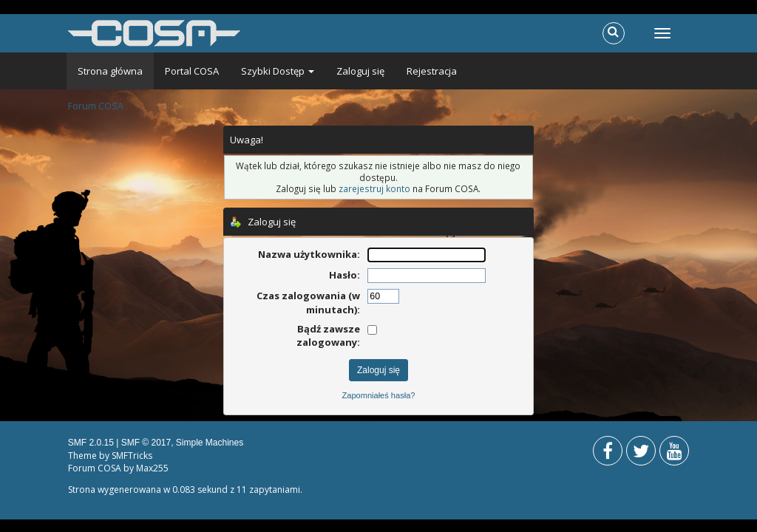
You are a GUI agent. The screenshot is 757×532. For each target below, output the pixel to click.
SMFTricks (132, 456)
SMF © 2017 (146, 443)
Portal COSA (192, 71)
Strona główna (110, 71)
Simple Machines (210, 443)
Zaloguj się (360, 71)
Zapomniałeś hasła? (379, 395)
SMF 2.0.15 (91, 443)
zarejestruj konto (374, 188)
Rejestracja (432, 71)
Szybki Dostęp (278, 71)
